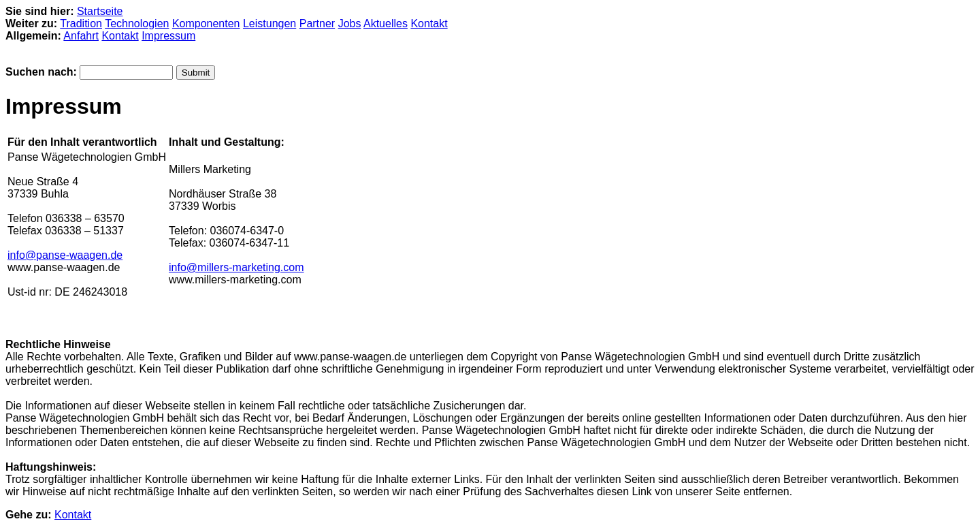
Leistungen (269, 24)
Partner (317, 24)
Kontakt (429, 24)
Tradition (81, 24)
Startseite (100, 11)
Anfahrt (81, 36)
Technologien (137, 24)
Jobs (350, 24)
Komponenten (206, 24)
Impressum (168, 36)
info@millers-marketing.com (236, 267)
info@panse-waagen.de (65, 255)
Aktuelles (386, 24)
